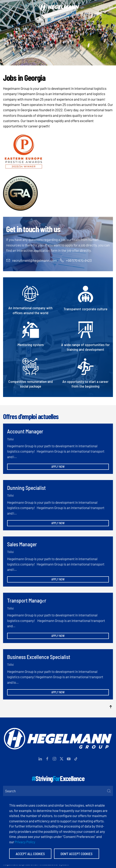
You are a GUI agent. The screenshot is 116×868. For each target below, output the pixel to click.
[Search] (58, 791)
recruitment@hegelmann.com (31, 260)
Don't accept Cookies (77, 854)
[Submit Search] (109, 791)
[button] (111, 7)
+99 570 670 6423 (76, 260)
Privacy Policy (25, 842)
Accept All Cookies (30, 854)
